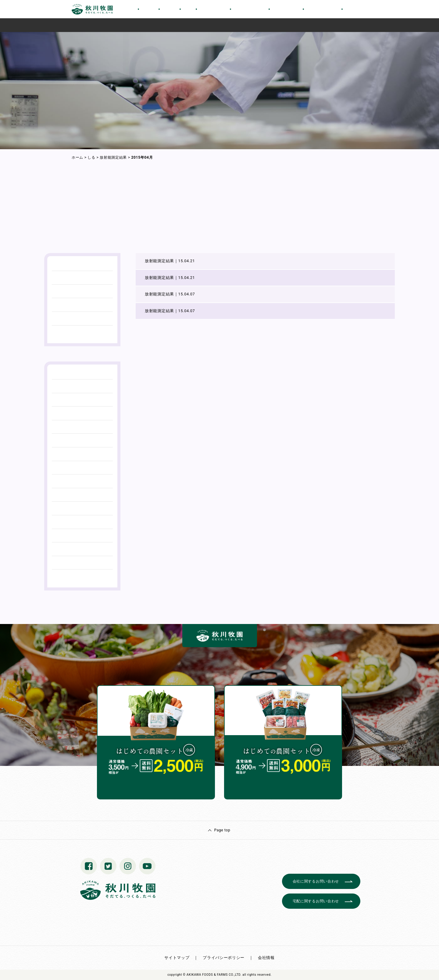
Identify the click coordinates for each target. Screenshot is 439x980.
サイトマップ (177, 958)
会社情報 (266, 958)
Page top (222, 830)
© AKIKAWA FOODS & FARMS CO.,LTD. (212, 975)
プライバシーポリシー (224, 958)
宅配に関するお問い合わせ (316, 901)
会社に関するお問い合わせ (316, 881)
